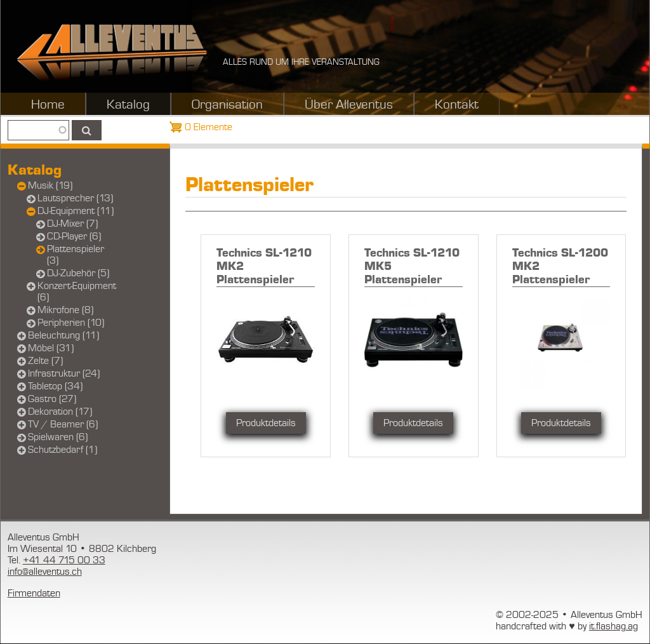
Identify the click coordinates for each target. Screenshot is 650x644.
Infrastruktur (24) (64, 373)
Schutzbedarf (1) (63, 450)
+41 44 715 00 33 (64, 560)
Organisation (227, 105)
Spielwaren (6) (58, 437)
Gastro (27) (52, 399)
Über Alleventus (349, 105)
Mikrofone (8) (65, 310)
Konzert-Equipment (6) (77, 292)
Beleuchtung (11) (63, 335)
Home (48, 105)
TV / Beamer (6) (63, 424)
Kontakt (457, 105)
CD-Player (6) (74, 236)
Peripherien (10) (71, 323)
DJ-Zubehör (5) (78, 273)
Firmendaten (34, 593)
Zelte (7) (45, 361)
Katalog (128, 105)
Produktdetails (266, 423)
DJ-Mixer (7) (72, 224)
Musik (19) (50, 185)
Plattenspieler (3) (76, 255)
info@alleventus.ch (45, 572)
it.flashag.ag (614, 626)
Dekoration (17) (60, 412)
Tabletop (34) (55, 386)
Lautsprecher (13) (75, 198)
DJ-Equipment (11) (76, 211)
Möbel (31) (51, 348)
